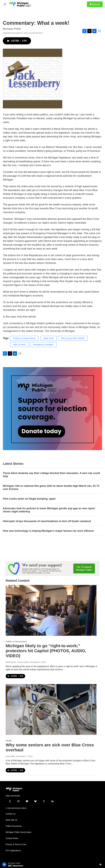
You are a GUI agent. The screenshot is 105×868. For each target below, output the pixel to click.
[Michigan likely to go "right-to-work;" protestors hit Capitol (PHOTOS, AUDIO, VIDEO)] (51, 610)
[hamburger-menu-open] (5, 4)
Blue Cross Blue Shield (73, 338)
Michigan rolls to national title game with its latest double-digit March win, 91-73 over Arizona (51, 487)
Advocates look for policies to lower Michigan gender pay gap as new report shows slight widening (49, 510)
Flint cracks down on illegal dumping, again (29, 499)
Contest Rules (12, 838)
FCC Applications (13, 851)
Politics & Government (24, 338)
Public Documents (14, 826)
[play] (4, 864)
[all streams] (101, 864)
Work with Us (11, 820)
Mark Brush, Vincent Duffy (17, 662)
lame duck (49, 338)
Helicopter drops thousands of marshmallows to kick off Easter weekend (47, 521)
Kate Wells (10, 756)
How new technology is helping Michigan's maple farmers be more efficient (48, 531)
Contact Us (11, 814)
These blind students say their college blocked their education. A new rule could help (51, 475)
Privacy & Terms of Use (16, 844)
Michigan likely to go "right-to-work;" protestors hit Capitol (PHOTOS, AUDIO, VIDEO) (46, 651)
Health (9, 741)
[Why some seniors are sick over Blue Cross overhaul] (51, 710)
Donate (96, 4)
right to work (19, 345)
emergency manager (43, 345)
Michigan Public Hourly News (18, 832)
